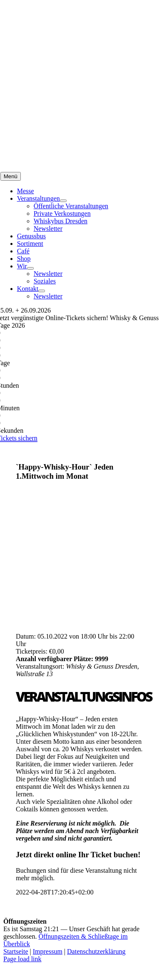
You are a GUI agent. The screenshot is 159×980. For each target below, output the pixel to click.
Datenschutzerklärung (96, 951)
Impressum (48, 951)
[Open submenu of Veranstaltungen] (63, 201)
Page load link (22, 959)
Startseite (16, 951)
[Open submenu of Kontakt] (42, 291)
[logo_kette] (59, 168)
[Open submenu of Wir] (30, 268)
